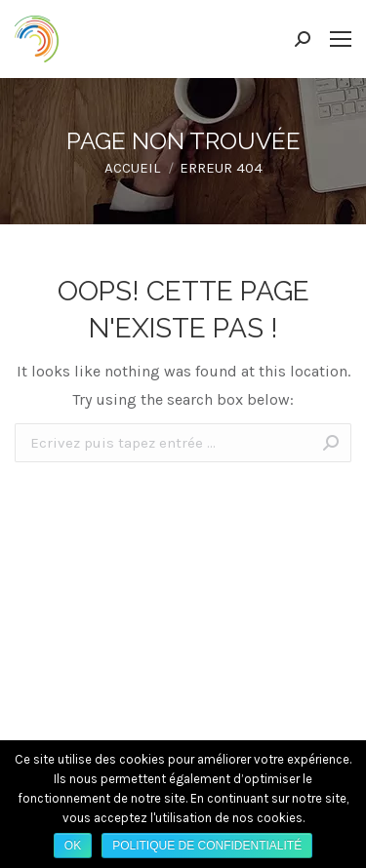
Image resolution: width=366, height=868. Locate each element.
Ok (73, 846)
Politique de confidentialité (207, 846)
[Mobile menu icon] (341, 39)
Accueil (132, 168)
